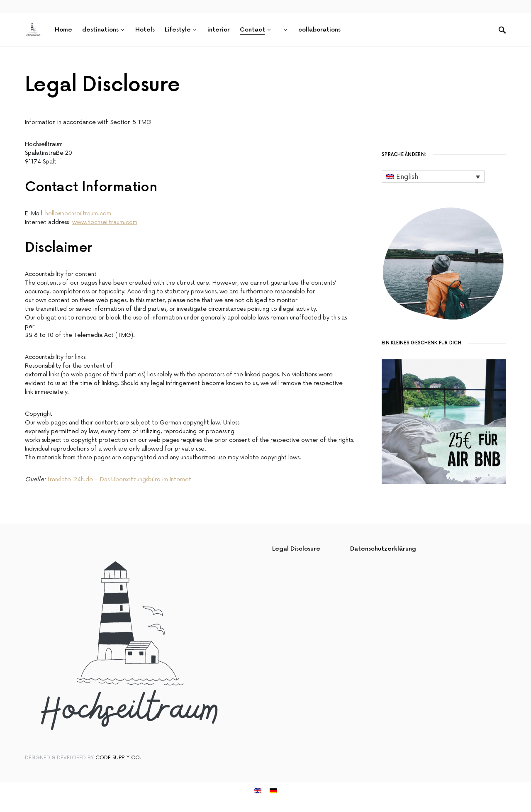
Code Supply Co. (118, 758)
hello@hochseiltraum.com (78, 213)
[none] (433, 177)
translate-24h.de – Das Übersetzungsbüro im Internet (119, 479)
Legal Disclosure (296, 549)
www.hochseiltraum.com (105, 222)
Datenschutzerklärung (383, 549)
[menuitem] (285, 30)
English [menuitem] (407, 177)
